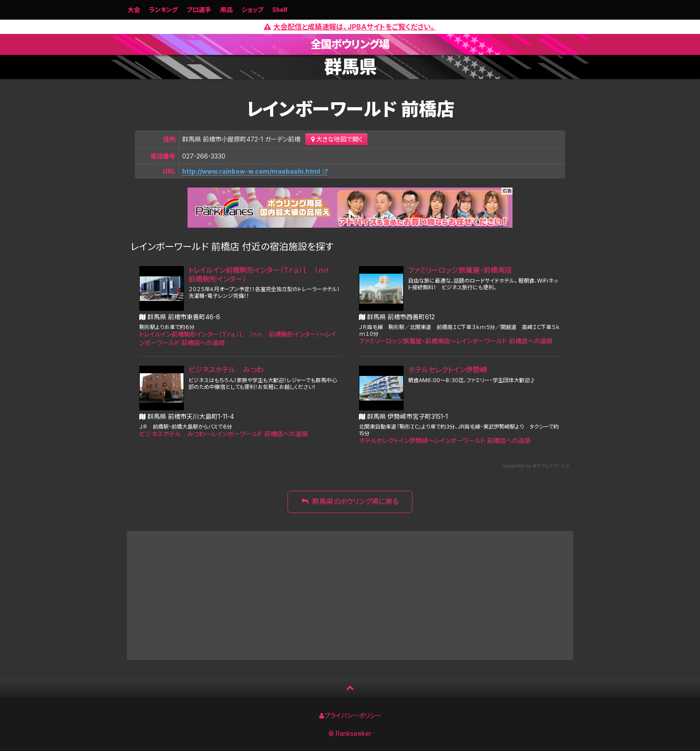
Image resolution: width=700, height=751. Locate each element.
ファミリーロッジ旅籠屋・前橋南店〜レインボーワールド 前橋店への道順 (456, 341)
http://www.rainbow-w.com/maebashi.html (251, 171)
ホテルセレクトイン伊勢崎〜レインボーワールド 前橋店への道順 (445, 440)
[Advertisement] (350, 596)
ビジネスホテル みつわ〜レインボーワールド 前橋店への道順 (223, 434)
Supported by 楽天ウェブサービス (536, 466)
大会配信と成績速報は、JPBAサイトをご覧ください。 (350, 27)
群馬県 (350, 67)
